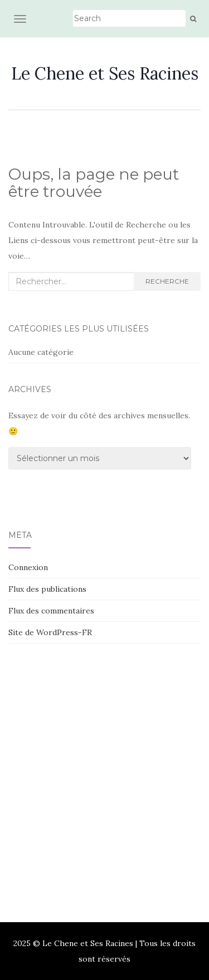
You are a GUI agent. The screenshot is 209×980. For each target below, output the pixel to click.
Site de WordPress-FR (50, 632)
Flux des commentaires (51, 611)
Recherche (167, 281)
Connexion (28, 567)
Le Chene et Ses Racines (105, 73)
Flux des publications (47, 589)
